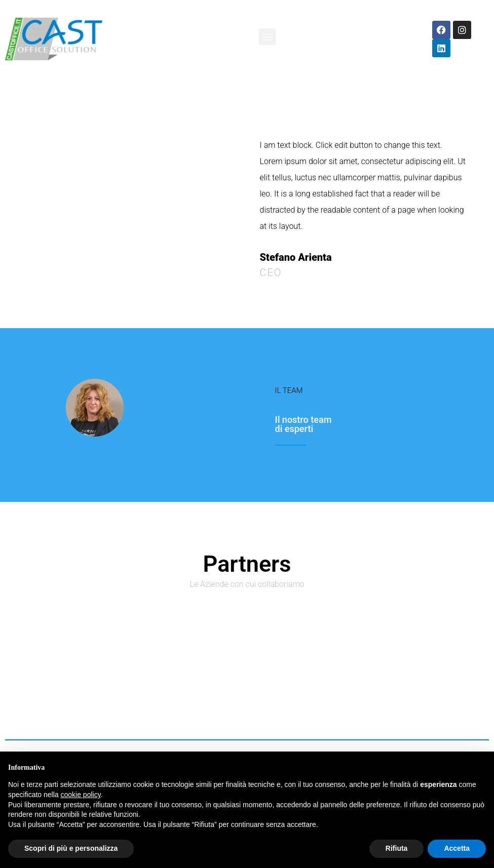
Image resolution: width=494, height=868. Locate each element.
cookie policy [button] (81, 795)
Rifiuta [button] (397, 848)
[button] (267, 37)
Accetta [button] (457, 848)
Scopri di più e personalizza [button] (71, 848)
